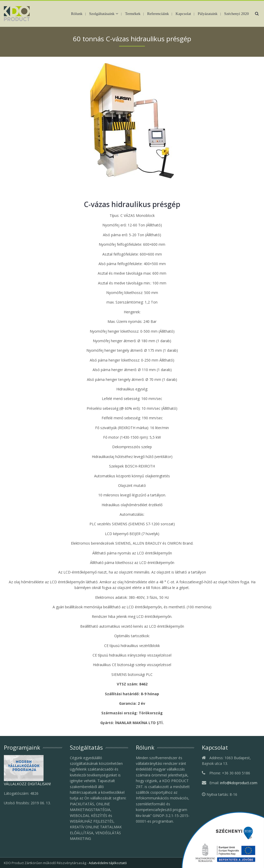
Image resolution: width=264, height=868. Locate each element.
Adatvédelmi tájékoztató (108, 863)
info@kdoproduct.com (239, 783)
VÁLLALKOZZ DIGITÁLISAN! (27, 784)
